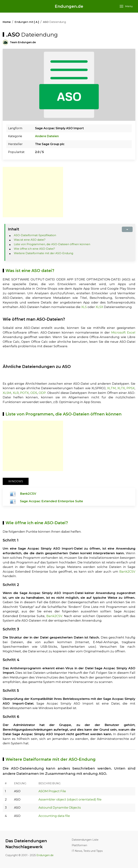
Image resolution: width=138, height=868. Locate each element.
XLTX (121, 388)
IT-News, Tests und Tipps (87, 851)
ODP (42, 393)
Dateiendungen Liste (85, 840)
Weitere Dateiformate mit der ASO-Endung (43, 253)
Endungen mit (27, 22)
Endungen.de (69, 6)
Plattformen (79, 845)
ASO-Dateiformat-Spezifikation (35, 235)
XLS (84, 307)
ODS (34, 393)
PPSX (131, 388)
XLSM (7, 393)
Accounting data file (54, 816)
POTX (24, 393)
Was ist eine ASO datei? (30, 240)
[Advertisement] (33, 192)
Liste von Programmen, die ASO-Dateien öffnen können (52, 244)
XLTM (111, 388)
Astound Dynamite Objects (60, 808)
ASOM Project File (52, 791)
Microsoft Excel (123, 332)
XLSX (99, 307)
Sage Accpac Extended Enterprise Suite (51, 501)
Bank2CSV (28, 494)
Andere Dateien (47, 136)
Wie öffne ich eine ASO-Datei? (34, 249)
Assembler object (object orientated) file (70, 799)
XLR (16, 393)
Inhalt (14, 229)
